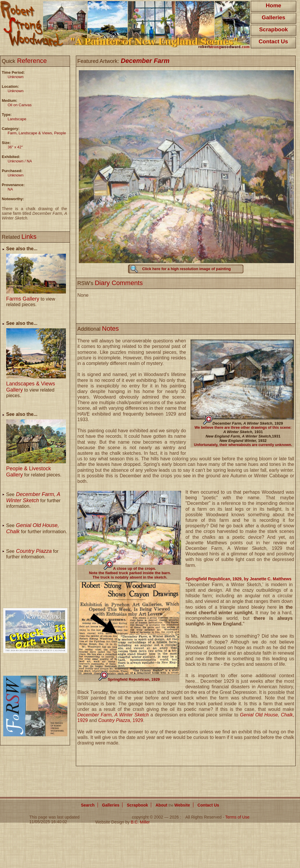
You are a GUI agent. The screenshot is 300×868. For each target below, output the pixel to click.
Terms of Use (237, 817)
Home (273, 5)
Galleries (273, 17)
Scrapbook (273, 29)
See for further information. (33, 500)
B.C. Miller (140, 822)
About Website (173, 805)
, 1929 (248, 423)
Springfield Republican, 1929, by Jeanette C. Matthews (238, 579)
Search (88, 805)
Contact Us (273, 41)
